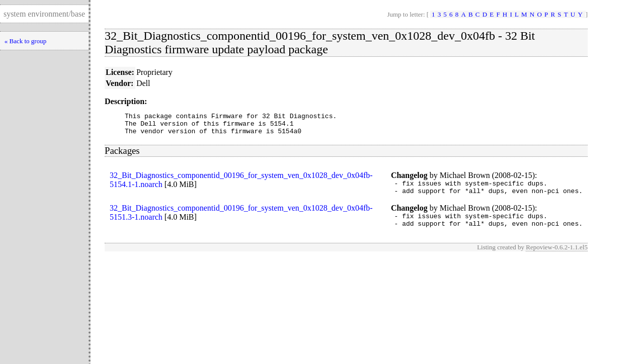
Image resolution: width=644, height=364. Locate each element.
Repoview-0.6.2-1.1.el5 (557, 258)
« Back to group (25, 41)
